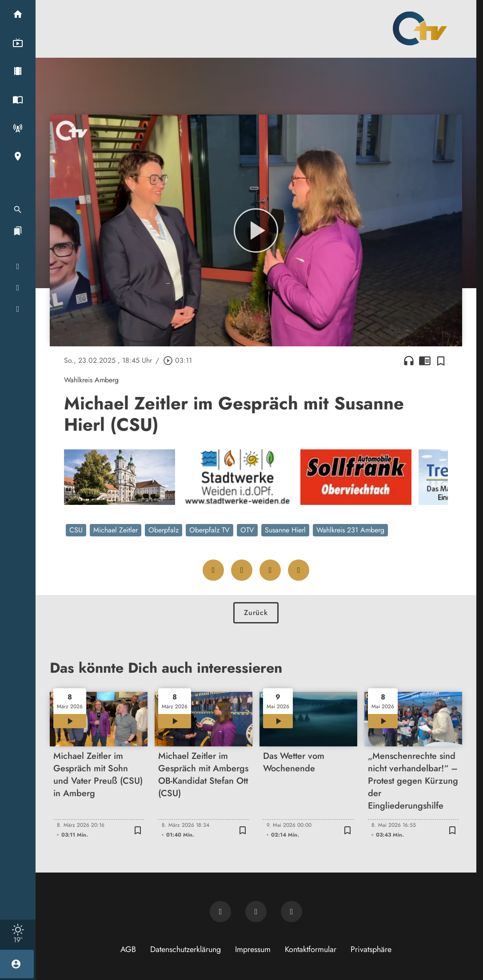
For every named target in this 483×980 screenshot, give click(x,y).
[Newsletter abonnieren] (220, 912)
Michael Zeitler (116, 530)
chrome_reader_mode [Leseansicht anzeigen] (425, 361)
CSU (76, 530)
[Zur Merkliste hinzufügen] (441, 361)
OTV (247, 530)
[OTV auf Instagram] (291, 912)
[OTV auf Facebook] (256, 912)
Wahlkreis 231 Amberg (350, 530)
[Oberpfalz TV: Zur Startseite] (420, 28)
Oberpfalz (164, 530)
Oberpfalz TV (210, 530)
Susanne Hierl (285, 530)
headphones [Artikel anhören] (409, 361)
